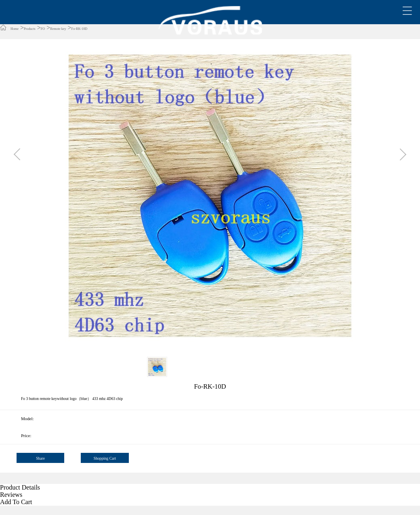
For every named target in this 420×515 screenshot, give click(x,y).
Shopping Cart (105, 458)
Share (40, 458)
